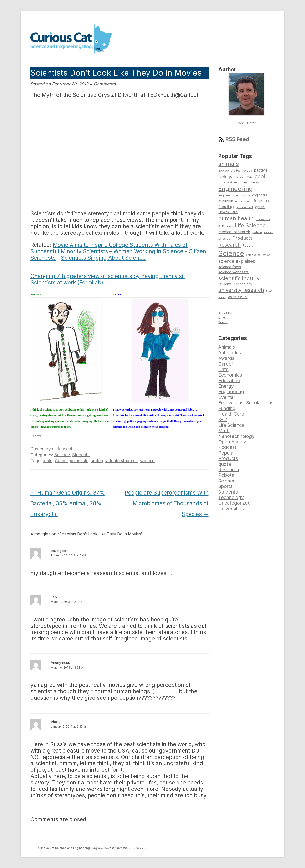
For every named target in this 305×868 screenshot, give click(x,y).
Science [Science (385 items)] (231, 253)
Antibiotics (230, 353)
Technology (231, 497)
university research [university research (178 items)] (241, 290)
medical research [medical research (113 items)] (234, 232)
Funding (227, 408)
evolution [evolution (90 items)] (226, 201)
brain (48, 461)
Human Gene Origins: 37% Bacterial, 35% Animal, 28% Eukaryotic (68, 503)
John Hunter (247, 123)
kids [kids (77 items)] (230, 226)
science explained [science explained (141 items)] (237, 261)
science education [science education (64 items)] (258, 255)
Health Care (231, 414)
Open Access (233, 442)
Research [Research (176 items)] (229, 245)
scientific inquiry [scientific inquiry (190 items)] (239, 278)
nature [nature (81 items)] (257, 232)
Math (224, 431)
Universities (231, 509)
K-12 (223, 419)
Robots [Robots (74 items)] (248, 246)
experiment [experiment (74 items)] (243, 201)
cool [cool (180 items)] (260, 176)
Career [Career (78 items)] (240, 177)
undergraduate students (114, 461)
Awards (226, 358)
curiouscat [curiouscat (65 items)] (225, 182)
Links (222, 317)
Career (61, 461)
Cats (223, 369)
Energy (226, 386)
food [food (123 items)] (258, 201)
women (147, 461)
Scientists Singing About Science (103, 258)
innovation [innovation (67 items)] (263, 219)
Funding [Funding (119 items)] (226, 207)
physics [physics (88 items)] (224, 238)
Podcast (227, 447)
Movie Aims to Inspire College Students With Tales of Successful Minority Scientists (109, 248)
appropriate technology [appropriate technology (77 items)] (235, 171)
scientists (79, 461)
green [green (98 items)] (260, 207)
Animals (227, 347)
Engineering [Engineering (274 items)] (235, 189)
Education (229, 381)
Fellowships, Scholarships (246, 403)
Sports (225, 486)
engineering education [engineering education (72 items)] (234, 195)
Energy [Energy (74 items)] (255, 182)
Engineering (231, 392)
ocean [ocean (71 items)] (269, 232)
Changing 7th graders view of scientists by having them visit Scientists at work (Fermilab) (108, 279)
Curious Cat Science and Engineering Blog (68, 848)
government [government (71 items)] (244, 207)
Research (229, 470)
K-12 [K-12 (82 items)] (221, 226)
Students (81, 455)
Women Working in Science (148, 251)
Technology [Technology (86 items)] (243, 284)
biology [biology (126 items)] (225, 177)
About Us (225, 313)
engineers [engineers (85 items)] (260, 195)
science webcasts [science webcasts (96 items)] (233, 272)
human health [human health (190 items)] (236, 218)
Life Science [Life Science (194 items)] (250, 225)
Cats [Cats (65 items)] (250, 177)
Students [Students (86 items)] (225, 284)
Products (228, 458)
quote (225, 464)
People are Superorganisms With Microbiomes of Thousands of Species (167, 503)
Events (226, 397)
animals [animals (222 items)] (229, 164)
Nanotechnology (236, 436)
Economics (230, 375)
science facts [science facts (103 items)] (230, 267)
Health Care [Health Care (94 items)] (228, 212)
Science (62, 455)
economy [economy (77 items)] (241, 182)
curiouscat (62, 449)
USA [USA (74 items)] (269, 291)
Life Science (231, 425)
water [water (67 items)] (222, 297)
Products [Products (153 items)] (242, 238)
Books (223, 322)
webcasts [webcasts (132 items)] (237, 297)
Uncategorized (234, 503)
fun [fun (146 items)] (268, 201)
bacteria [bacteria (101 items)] (261, 170)
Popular (227, 453)
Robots (226, 475)
